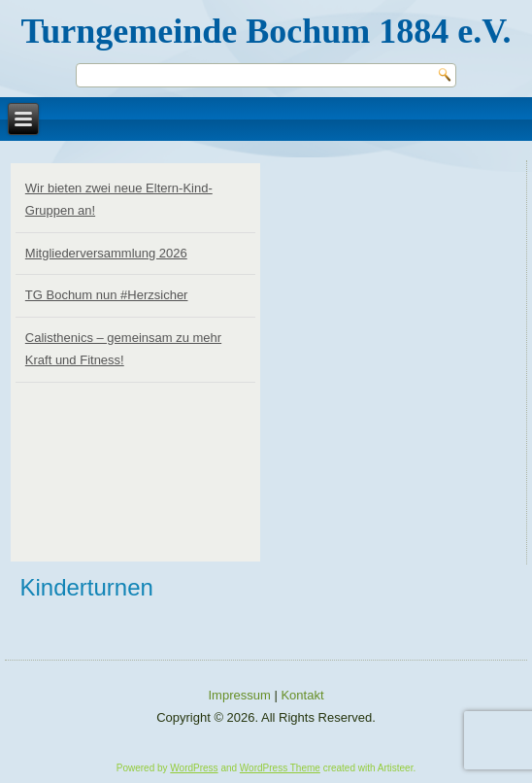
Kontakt (302, 695)
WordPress (194, 768)
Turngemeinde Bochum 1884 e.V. (266, 31)
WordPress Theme (280, 768)
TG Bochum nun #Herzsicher (107, 295)
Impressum (240, 695)
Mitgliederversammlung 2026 (106, 253)
